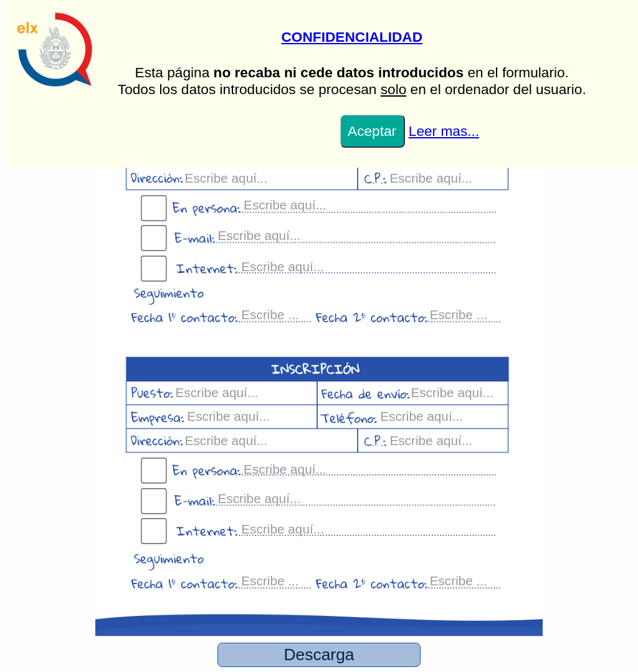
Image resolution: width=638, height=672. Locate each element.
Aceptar (372, 131)
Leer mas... (444, 131)
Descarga (319, 655)
